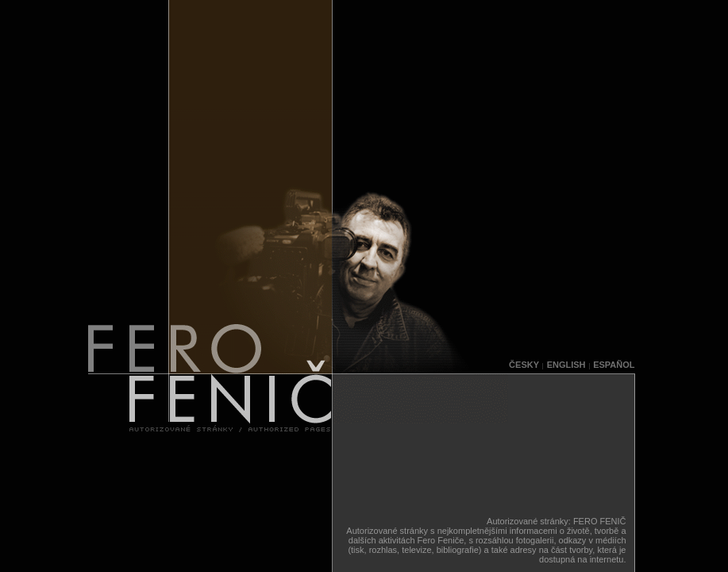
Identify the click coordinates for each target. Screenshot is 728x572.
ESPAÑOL (614, 365)
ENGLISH (566, 365)
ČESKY (524, 365)
